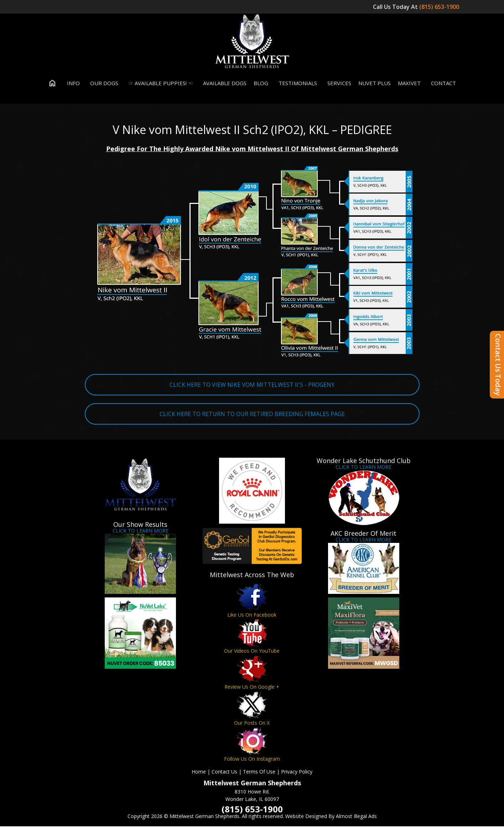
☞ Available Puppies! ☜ (159, 83)
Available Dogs (223, 83)
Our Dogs (103, 83)
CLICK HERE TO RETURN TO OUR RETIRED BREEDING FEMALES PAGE (252, 414)
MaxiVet (409, 83)
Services (338, 83)
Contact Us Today (498, 365)
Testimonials (296, 83)
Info (72, 83)
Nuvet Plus (375, 83)
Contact (442, 83)
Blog (261, 83)
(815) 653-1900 (440, 7)
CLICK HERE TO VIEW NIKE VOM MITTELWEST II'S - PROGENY (252, 385)
